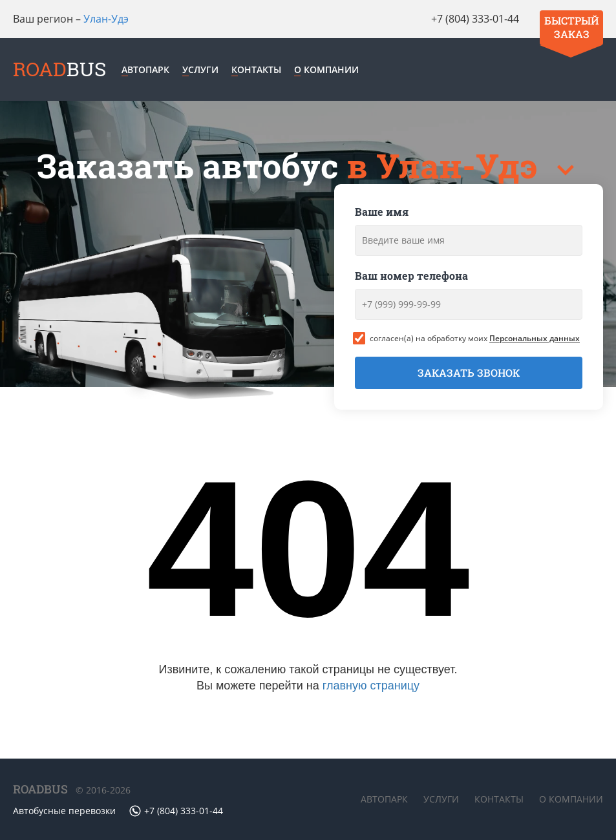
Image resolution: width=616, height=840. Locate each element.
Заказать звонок (469, 373)
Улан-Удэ (106, 19)
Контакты (256, 69)
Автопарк (145, 69)
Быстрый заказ (571, 27)
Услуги (200, 69)
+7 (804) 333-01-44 (475, 19)
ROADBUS (40, 789)
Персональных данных (535, 338)
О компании (326, 69)
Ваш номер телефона (411, 276)
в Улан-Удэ (446, 166)
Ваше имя (382, 212)
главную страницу (371, 686)
